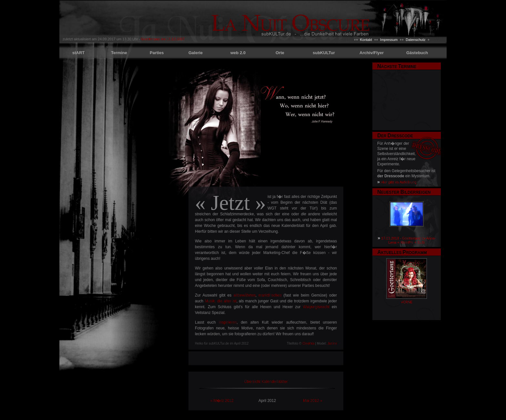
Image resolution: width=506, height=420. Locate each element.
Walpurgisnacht (316, 307)
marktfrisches (270, 295)
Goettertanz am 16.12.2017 (163, 39)
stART (78, 53)
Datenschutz (415, 40)
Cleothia (308, 343)
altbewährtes (244, 295)
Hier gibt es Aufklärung (399, 182)
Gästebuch (417, 53)
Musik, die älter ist (220, 301)
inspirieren (228, 322)
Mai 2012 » (313, 401)
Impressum (389, 40)
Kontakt (366, 40)
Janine (332, 343)
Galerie (196, 53)
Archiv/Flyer (372, 53)
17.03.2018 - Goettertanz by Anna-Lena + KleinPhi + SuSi (408, 240)
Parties (157, 53)
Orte (280, 53)
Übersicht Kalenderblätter (266, 382)
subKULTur (324, 53)
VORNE (407, 302)
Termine (119, 53)
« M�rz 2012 (222, 401)
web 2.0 (238, 53)
